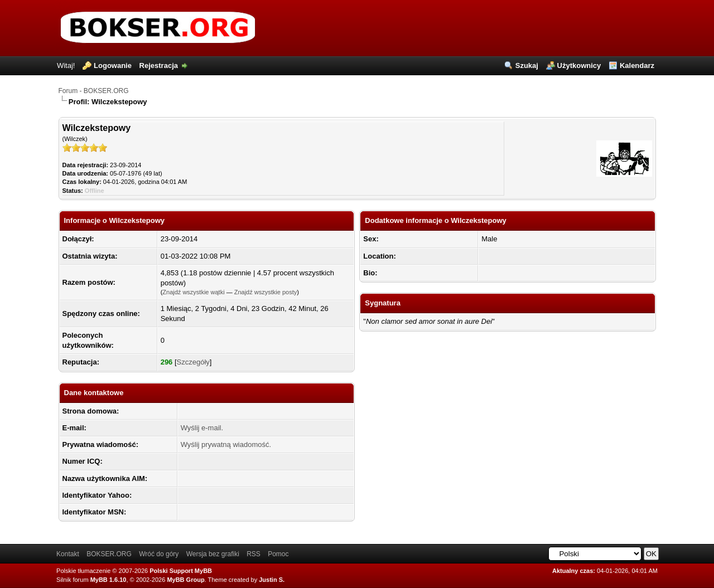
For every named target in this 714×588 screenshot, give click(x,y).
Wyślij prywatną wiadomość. (226, 444)
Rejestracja (159, 65)
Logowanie (113, 65)
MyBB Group (185, 580)
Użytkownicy (579, 65)
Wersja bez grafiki (213, 554)
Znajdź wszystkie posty (266, 292)
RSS (254, 554)
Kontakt (68, 554)
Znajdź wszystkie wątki (193, 292)
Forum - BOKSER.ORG (94, 91)
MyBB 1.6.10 (108, 580)
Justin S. (272, 580)
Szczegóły (193, 362)
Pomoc (278, 554)
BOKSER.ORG (109, 554)
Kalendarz (637, 65)
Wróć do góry (159, 554)
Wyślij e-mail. (202, 428)
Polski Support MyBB (181, 571)
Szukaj (527, 65)
